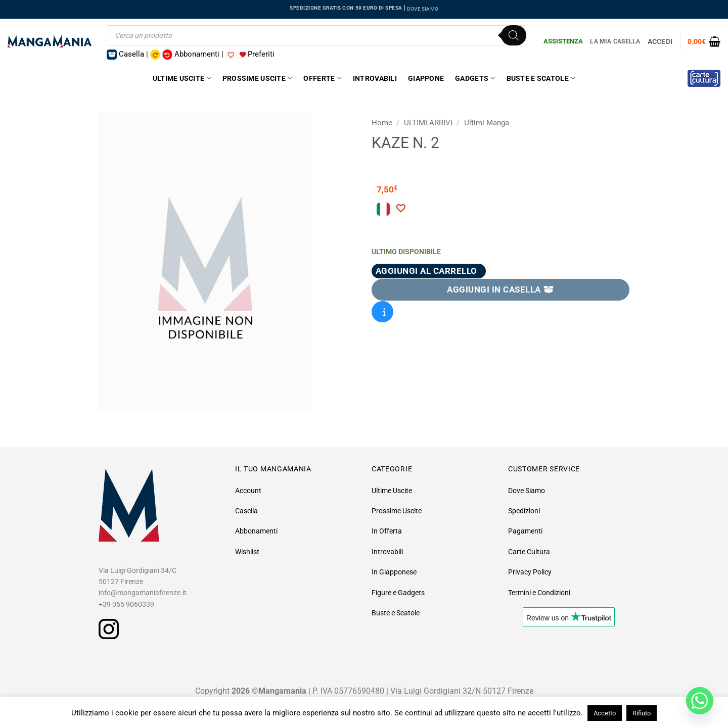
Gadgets (475, 78)
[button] (704, 41)
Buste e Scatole (541, 78)
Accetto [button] (605, 713)
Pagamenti (525, 531)
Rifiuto (642, 713)
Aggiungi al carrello (426, 271)
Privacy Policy (530, 572)
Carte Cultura (529, 552)
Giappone (426, 78)
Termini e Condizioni (539, 593)
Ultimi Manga (487, 123)
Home (382, 123)
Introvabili (375, 78)
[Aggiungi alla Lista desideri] (400, 208)
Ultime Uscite (182, 78)
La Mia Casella (615, 41)
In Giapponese (394, 572)
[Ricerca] (514, 35)
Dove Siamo (527, 491)
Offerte (322, 78)
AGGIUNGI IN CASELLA (500, 289)
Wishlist (247, 552)
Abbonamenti (256, 531)
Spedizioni (524, 511)
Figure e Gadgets (398, 593)
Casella (246, 511)
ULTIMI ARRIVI (428, 123)
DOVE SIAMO (423, 9)
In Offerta (387, 531)
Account (248, 491)
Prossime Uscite (258, 78)
